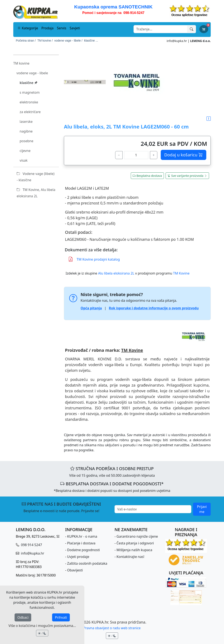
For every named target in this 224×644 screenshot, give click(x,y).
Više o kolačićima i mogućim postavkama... (42, 626)
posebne (26, 141)
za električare (30, 112)
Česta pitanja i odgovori (135, 543)
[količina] (136, 155)
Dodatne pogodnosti (83, 550)
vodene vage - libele (32, 73)
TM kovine (21, 63)
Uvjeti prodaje (78, 557)
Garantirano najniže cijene (137, 536)
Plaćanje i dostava (81, 543)
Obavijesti (75, 570)
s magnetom (30, 92)
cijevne (25, 151)
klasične (29, 83)
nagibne (26, 131)
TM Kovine (181, 273)
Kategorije (28, 28)
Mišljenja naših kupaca (134, 550)
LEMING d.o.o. (200, 41)
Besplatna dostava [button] (147, 176)
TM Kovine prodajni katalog (94, 259)
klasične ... (91, 41)
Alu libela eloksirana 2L (116, 273)
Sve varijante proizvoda (187, 176)
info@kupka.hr (177, 41)
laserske (26, 122)
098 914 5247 (31, 545)
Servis (62, 28)
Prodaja (47, 28)
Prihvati (61, 617)
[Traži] (192, 29)
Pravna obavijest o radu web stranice (112, 628)
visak (24, 160)
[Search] (160, 29)
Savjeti (75, 28)
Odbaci (23, 617)
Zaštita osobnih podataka (87, 563)
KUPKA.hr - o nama (82, 536)
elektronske (29, 102)
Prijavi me (202, 509)
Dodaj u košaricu (184, 155)
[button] (209, 119)
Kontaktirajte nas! (130, 557)
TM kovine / (45, 41)
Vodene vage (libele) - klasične (36, 177)
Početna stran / (26, 41)
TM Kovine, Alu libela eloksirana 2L (36, 193)
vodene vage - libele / (68, 41)
